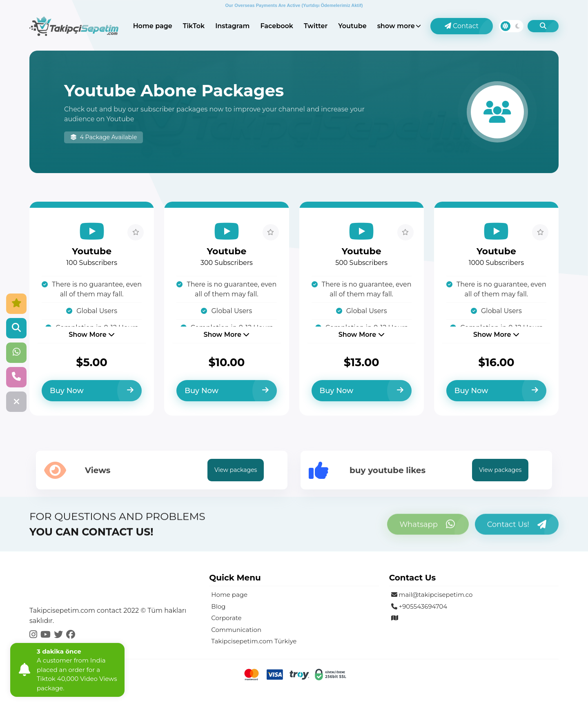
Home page (153, 26)
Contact (462, 26)
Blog (218, 606)
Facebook (277, 26)
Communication (236, 630)
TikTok (194, 26)
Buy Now (92, 390)
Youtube (352, 26)
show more (396, 26)
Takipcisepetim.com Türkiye (254, 641)
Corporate (226, 618)
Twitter (316, 26)
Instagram (232, 26)
